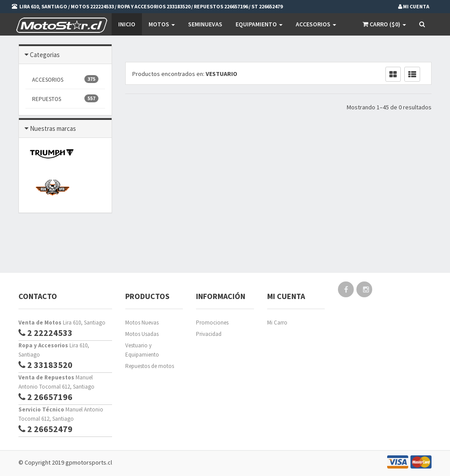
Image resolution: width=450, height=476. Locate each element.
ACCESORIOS (65, 79)
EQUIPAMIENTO (259, 24)
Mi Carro (277, 323)
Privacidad (209, 334)
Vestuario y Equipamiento (142, 350)
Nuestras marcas (53, 128)
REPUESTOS (65, 99)
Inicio (127, 24)
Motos (162, 24)
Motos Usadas (142, 334)
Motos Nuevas (142, 323)
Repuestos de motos (150, 366)
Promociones (212, 323)
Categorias (45, 55)
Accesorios (316, 24)
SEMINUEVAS (205, 24)
